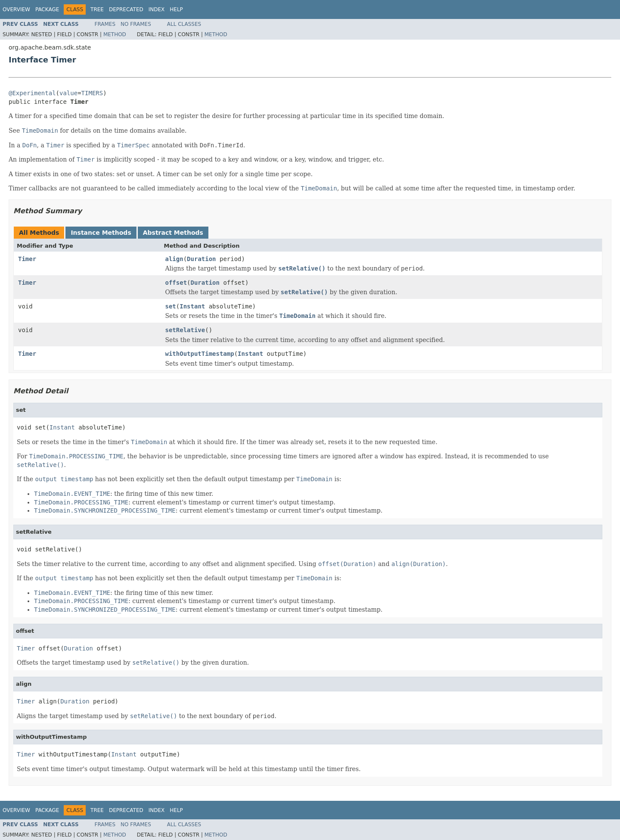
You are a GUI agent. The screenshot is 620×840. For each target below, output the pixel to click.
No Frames (136, 24)
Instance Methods (101, 233)
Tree (97, 9)
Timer (27, 259)
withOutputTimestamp (200, 354)
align (174, 259)
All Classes (184, 24)
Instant (192, 306)
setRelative (185, 330)
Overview (16, 9)
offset (176, 283)
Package (47, 9)
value (68, 93)
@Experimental (32, 93)
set (171, 306)
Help (176, 9)
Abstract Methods (173, 233)
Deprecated (126, 9)
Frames (105, 24)
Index (157, 9)
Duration (201, 259)
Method (115, 34)
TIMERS (92, 93)
